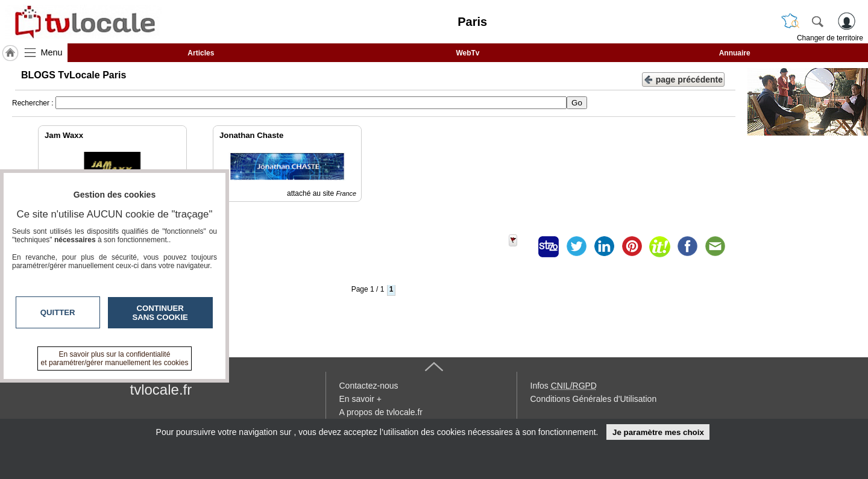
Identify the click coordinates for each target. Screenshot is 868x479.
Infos (564, 386)
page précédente (683, 79)
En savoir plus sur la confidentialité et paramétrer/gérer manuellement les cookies (115, 358)
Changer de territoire (830, 38)
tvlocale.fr (161, 390)
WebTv (467, 53)
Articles (201, 53)
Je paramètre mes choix (658, 432)
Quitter (58, 312)
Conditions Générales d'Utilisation (594, 399)
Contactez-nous (369, 386)
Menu (52, 52)
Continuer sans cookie (160, 313)
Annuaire (735, 53)
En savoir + (360, 399)
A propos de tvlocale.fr (381, 412)
